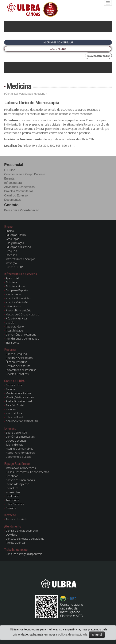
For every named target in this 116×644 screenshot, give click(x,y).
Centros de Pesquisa (18, 366)
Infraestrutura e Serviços (20, 259)
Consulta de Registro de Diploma (25, 539)
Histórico (11, 409)
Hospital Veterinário (17, 302)
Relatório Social (15, 405)
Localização (13, 496)
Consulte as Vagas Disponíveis (24, 554)
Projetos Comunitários (19, 191)
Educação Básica (16, 235)
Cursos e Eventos (16, 441)
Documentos (13, 200)
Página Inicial (11, 94)
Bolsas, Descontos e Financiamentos (27, 472)
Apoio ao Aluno (15, 326)
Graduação (27, 94)
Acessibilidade (14, 330)
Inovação (11, 263)
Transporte (12, 343)
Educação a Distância (18, 247)
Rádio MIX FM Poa (16, 318)
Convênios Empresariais (20, 437)
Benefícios (12, 476)
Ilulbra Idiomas (14, 445)
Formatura (12, 488)
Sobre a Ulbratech (16, 519)
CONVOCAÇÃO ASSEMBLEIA (22, 421)
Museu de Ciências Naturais (22, 314)
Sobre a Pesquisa (16, 354)
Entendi (97, 635)
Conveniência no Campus (21, 334)
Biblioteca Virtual (15, 286)
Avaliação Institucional (19, 401)
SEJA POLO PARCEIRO (98, 56)
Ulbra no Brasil (14, 417)
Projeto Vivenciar (16, 543)
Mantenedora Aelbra (18, 393)
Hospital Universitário (18, 298)
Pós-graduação (15, 243)
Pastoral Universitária (18, 310)
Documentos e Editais (18, 457)
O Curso (10, 170)
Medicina (19, 86)
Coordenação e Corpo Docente (25, 174)
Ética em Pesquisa (16, 362)
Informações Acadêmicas (21, 468)
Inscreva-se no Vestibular (58, 42)
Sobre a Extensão (16, 433)
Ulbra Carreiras (15, 504)
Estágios (11, 508)
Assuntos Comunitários (20, 449)
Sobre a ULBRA (15, 267)
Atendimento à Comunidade (22, 339)
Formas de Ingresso (17, 484)
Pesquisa (11, 251)
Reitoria (10, 389)
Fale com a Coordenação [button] (22, 210)
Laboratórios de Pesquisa (21, 370)
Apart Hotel (12, 278)
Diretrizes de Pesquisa (19, 358)
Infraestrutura (13, 183)
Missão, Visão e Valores (20, 397)
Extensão (11, 255)
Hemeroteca (13, 294)
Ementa (9, 178)
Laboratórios (13, 306)
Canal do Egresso (16, 195)
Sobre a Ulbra (14, 385)
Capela (10, 322)
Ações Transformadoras (20, 453)
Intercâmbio (13, 492)
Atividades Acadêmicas (19, 187)
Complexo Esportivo (18, 290)
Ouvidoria (12, 535)
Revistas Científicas (17, 374)
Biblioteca (11, 282)
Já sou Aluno (58, 49)
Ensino (10, 231)
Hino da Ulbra (14, 413)
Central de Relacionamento (22, 531)
